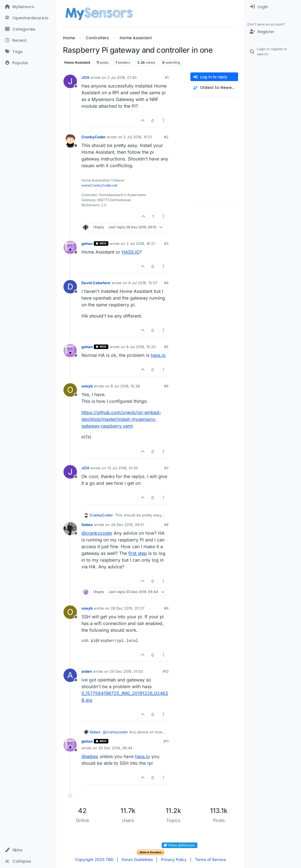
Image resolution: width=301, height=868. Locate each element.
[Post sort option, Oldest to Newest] (214, 88)
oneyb (87, 386)
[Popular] (28, 63)
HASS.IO (131, 252)
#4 (166, 283)
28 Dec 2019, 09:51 (127, 525)
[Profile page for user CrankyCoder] (70, 141)
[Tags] (28, 52)
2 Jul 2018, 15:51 (138, 137)
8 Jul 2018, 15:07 (143, 283)
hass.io (158, 355)
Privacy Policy (174, 859)
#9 (166, 608)
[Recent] (28, 40)
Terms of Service (210, 859)
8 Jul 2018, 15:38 (125, 386)
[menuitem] (273, 7)
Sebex (87, 525)
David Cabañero (96, 283)
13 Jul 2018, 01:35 (123, 468)
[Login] (273, 7)
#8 (166, 525)
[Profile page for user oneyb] (70, 390)
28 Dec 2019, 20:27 (127, 608)
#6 (166, 386)
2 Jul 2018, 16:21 (141, 244)
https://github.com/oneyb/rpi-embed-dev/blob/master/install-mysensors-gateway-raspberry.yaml (121, 419)
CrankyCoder (94, 137)
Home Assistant (77, 62)
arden (87, 671)
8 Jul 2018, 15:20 (141, 347)
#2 (166, 137)
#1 (167, 77)
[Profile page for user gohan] (70, 247)
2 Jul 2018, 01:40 (122, 77)
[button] (28, 850)
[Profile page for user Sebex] (70, 529)
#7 (166, 468)
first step (138, 553)
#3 (166, 244)
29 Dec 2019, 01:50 (126, 671)
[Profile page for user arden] (70, 675)
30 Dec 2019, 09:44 (115, 748)
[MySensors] (28, 7)
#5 (166, 347)
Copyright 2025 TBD (94, 859)
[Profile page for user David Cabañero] (70, 287)
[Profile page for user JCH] (70, 81)
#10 (166, 671)
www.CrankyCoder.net (99, 185)
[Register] (273, 32)
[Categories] (28, 29)
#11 (166, 741)
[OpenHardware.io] (28, 18)
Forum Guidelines (137, 859)
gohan (87, 244)
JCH (85, 77)
